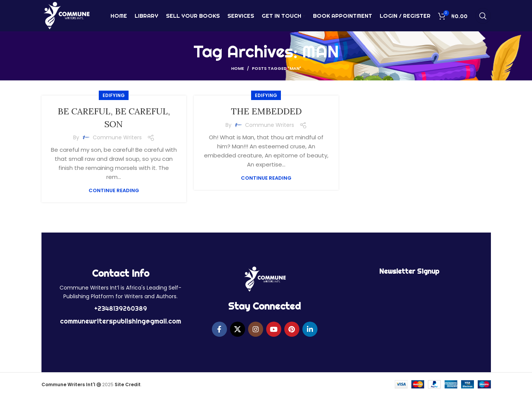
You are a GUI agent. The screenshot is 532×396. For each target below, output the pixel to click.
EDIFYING (114, 95)
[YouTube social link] (274, 329)
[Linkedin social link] (310, 329)
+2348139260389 (121, 308)
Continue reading (114, 190)
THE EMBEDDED (266, 111)
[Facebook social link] (219, 329)
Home (238, 68)
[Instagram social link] (256, 329)
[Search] (483, 17)
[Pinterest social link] (292, 329)
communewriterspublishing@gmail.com (120, 321)
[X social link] (238, 329)
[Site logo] (66, 16)
